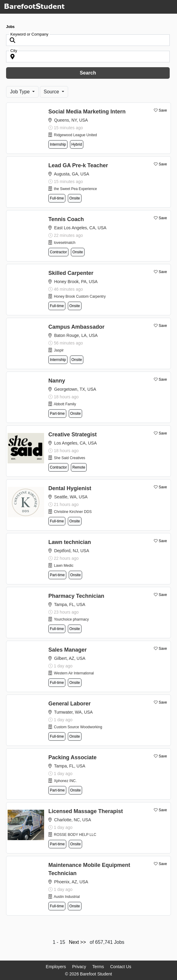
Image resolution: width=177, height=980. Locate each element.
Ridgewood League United (75, 135)
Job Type (21, 92)
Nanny (57, 381)
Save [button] (163, 110)
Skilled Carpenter (71, 273)
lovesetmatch (65, 243)
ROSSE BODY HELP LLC (75, 835)
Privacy (79, 967)
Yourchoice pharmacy (71, 619)
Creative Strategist (73, 435)
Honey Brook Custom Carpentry (80, 296)
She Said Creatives (69, 458)
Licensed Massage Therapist (86, 811)
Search (88, 73)
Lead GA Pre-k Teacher (78, 165)
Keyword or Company (29, 34)
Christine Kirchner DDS (73, 512)
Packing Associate (72, 757)
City (14, 51)
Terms (98, 967)
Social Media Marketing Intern (87, 112)
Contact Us (121, 967)
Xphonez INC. (65, 781)
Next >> (78, 942)
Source (52, 92)
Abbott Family (65, 404)
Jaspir (59, 350)
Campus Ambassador (76, 327)
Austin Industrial (67, 897)
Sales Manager (68, 650)
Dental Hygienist (70, 488)
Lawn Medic (64, 566)
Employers (56, 967)
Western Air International (74, 673)
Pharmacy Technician (76, 596)
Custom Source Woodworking (78, 727)
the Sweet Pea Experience (75, 189)
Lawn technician (70, 542)
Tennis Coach (66, 219)
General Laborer (69, 704)
